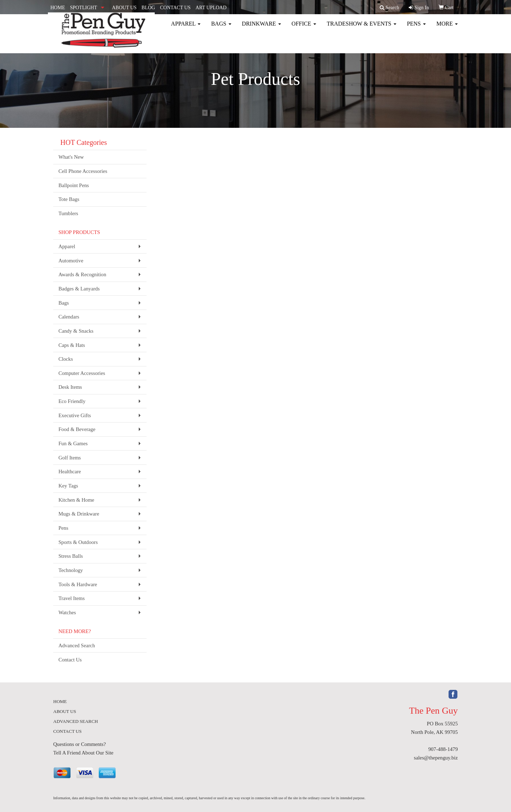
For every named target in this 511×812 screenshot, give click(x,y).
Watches (67, 612)
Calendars (69, 317)
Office (304, 28)
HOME (58, 8)
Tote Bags (69, 199)
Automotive (71, 261)
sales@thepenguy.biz (436, 758)
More (447, 28)
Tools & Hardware (78, 584)
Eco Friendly (72, 401)
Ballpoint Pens (74, 185)
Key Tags (68, 486)
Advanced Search (77, 645)
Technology (71, 570)
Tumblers (68, 213)
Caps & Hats (72, 345)
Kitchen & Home (76, 500)
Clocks (66, 359)
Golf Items (70, 458)
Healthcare (70, 472)
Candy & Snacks (76, 331)
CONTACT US (175, 8)
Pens (416, 28)
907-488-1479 (443, 749)
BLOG (148, 8)
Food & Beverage (77, 429)
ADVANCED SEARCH (76, 721)
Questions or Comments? (79, 744)
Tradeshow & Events (362, 28)
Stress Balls (71, 556)
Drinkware (262, 28)
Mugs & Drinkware (79, 514)
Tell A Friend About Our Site (83, 753)
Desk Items (70, 387)
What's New (71, 157)
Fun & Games (73, 443)
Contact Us (70, 660)
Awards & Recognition (83, 274)
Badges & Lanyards (79, 289)
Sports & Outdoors (78, 542)
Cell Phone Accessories (83, 171)
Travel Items (72, 598)
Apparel (186, 28)
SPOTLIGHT (83, 8)
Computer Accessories (82, 373)
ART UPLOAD (211, 8)
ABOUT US (124, 8)
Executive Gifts (75, 415)
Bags (221, 28)
